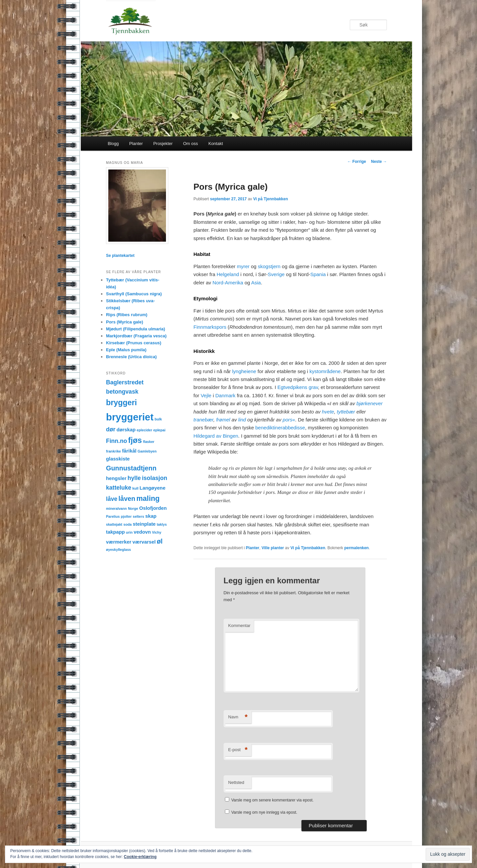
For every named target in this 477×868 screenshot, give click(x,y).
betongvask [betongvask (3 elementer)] (122, 392)
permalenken (356, 548)
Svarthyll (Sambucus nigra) (134, 294)
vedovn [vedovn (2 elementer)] (142, 532)
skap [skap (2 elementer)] (151, 516)
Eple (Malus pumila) (126, 350)
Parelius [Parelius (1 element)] (113, 516)
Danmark (225, 395)
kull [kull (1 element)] (135, 488)
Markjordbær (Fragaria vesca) (136, 336)
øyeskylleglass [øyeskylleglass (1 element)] (118, 550)
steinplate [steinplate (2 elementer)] (144, 524)
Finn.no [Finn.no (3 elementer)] (116, 441)
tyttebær (346, 412)
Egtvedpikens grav (297, 387)
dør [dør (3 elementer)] (111, 429)
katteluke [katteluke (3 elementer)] (119, 488)
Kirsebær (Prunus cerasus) (134, 343)
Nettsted (236, 782)
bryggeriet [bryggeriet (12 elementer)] (130, 417)
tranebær (203, 420)
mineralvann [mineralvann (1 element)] (116, 508)
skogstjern (269, 266)
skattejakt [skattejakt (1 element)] (114, 524)
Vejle (206, 395)
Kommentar (239, 626)
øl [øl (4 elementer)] (160, 541)
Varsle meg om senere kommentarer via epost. (272, 800)
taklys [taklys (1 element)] (162, 524)
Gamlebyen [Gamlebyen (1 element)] (147, 451)
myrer (243, 266)
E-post (238, 750)
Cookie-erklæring (140, 857)
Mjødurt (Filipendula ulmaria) (135, 329)
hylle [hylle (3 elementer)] (134, 478)
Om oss (191, 144)
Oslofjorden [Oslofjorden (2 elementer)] (153, 508)
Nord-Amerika (228, 283)
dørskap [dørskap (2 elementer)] (126, 430)
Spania (318, 274)
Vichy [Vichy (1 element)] (157, 532)
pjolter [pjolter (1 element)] (126, 516)
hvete (328, 412)
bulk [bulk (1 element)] (158, 419)
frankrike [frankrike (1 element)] (113, 451)
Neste (379, 162)
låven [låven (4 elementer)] (127, 499)
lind (242, 420)
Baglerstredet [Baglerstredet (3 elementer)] (125, 382)
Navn (238, 717)
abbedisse (294, 428)
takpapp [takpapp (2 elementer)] (115, 532)
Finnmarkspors (210, 327)
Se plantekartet (120, 256)
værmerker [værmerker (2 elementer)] (119, 542)
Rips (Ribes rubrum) (127, 315)
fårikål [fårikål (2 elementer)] (129, 451)
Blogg (113, 144)
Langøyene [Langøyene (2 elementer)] (152, 488)
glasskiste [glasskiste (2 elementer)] (118, 459)
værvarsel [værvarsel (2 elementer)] (144, 542)
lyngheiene (244, 371)
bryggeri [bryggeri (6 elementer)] (121, 403)
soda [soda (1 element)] (128, 524)
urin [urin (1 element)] (129, 532)
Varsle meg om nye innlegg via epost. (264, 812)
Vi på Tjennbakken (270, 199)
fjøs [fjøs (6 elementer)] (135, 440)
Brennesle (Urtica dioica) (131, 357)
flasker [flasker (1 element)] (149, 442)
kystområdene (325, 371)
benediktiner (269, 428)
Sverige (276, 274)
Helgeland (228, 274)
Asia (256, 283)
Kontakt (216, 144)
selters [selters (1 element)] (138, 516)
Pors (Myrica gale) (125, 322)
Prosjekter (163, 144)
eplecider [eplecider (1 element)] (145, 430)
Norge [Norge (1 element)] (133, 508)
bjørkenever (370, 403)
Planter (136, 144)
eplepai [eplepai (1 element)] (159, 430)
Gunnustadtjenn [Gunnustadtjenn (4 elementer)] (131, 468)
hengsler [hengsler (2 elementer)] (116, 478)
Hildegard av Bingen (216, 436)
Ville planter (273, 548)
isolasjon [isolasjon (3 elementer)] (154, 478)
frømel (223, 420)
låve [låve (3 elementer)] (112, 499)
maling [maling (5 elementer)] (148, 498)
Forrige (357, 162)
